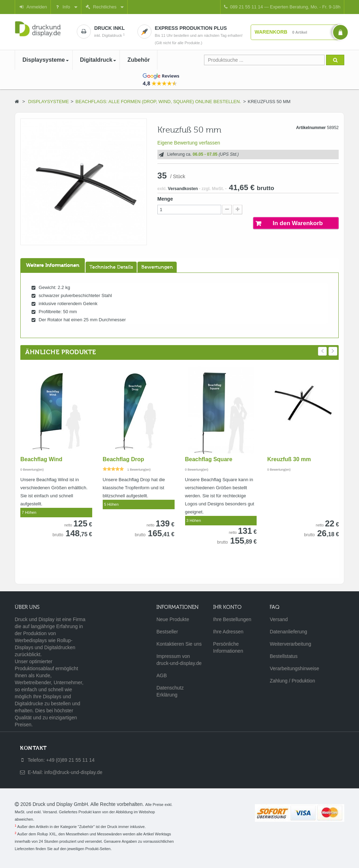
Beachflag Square (209, 459)
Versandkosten (183, 189)
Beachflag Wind (41, 459)
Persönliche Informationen (228, 647)
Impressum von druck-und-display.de (179, 660)
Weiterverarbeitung (290, 644)
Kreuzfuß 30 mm (289, 459)
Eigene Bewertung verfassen (189, 143)
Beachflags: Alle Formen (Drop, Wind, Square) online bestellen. (158, 102)
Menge (165, 199)
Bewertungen (157, 267)
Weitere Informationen (53, 265)
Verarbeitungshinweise (293, 668)
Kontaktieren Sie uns (179, 644)
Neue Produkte (173, 619)
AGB (162, 675)
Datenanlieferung (288, 632)
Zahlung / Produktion (292, 681)
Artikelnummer (311, 128)
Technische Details (111, 267)
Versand (279, 619)
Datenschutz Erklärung (170, 691)
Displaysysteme (48, 102)
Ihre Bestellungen (232, 619)
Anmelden (33, 7)
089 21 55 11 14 (282, 7)
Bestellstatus (283, 656)
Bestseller (167, 632)
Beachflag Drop (123, 459)
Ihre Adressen (228, 632)
